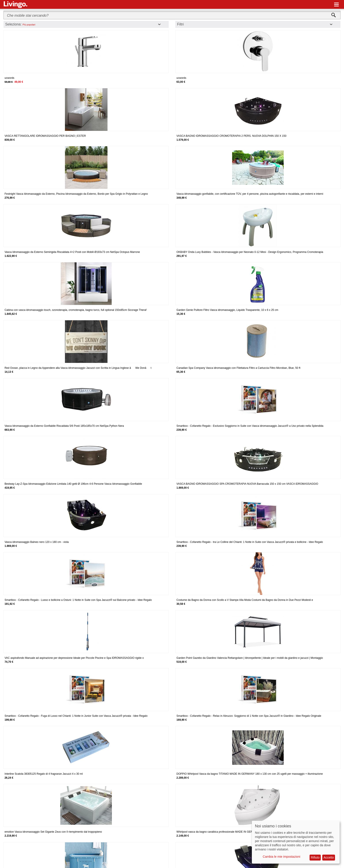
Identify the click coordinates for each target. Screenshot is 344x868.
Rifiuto (315, 857)
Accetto (329, 857)
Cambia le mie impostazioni (282, 857)
